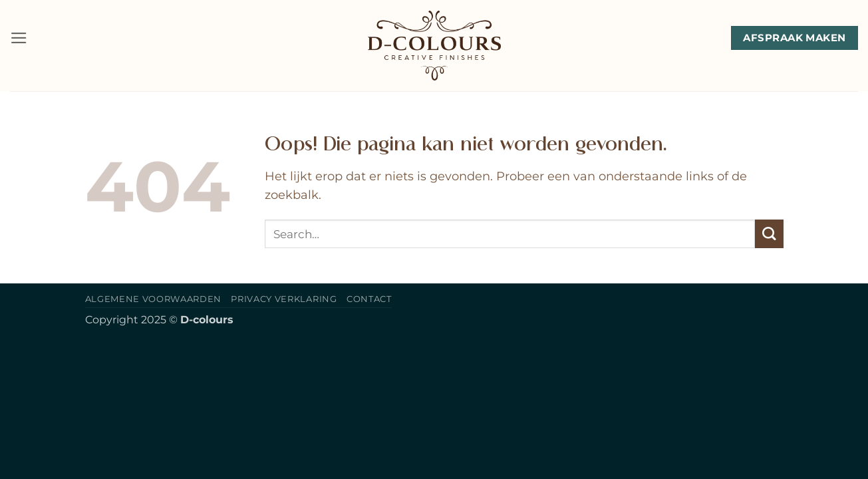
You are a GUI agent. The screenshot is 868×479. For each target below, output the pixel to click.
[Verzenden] (769, 234)
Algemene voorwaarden (153, 299)
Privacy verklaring (284, 299)
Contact (369, 299)
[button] (19, 38)
